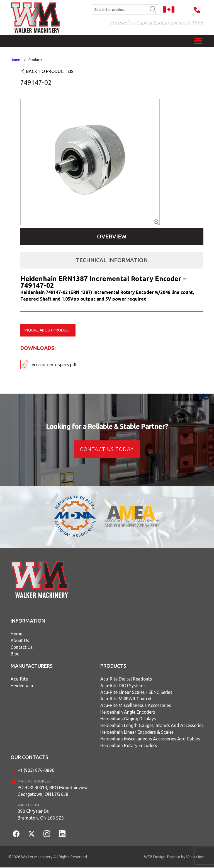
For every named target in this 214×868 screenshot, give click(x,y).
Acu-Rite (19, 679)
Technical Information (112, 260)
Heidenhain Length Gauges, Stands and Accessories (151, 726)
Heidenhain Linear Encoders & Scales (136, 733)
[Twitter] (31, 834)
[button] (198, 41)
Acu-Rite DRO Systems (121, 686)
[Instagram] (47, 834)
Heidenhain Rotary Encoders (127, 746)
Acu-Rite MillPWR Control (124, 699)
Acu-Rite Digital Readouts (125, 679)
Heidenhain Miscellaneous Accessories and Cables (149, 739)
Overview (112, 236)
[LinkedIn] (62, 834)
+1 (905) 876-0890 (36, 771)
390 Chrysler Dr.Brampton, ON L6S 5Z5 (41, 815)
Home (15, 60)
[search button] (153, 10)
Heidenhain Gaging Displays (127, 719)
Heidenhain (22, 686)
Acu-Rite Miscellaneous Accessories (135, 706)
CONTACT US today (107, 449)
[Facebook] (16, 834)
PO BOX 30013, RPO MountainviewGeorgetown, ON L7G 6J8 (53, 791)
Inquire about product (48, 330)
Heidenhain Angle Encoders (126, 713)
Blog (15, 654)
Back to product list (51, 71)
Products (35, 60)
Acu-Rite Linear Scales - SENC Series (135, 693)
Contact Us (22, 647)
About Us (20, 641)
